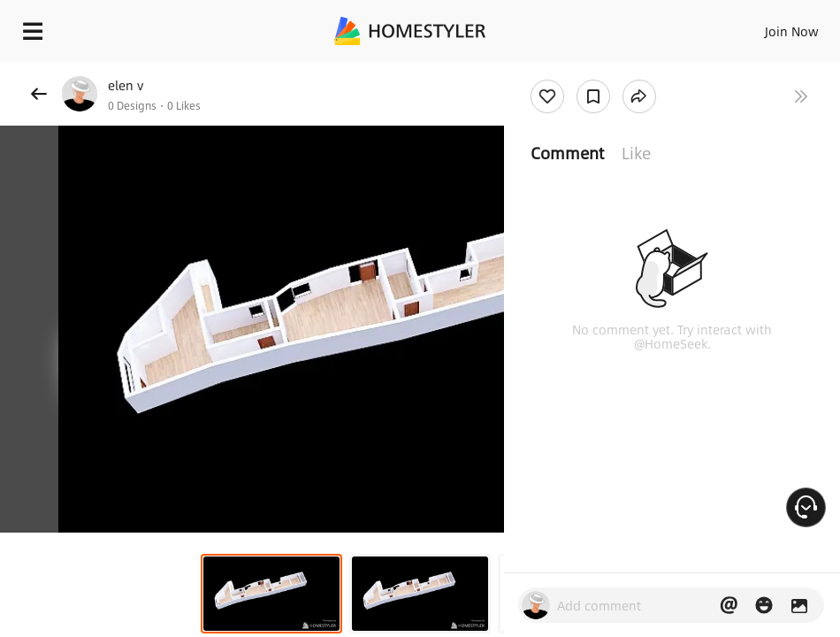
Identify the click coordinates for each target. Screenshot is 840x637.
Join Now (792, 31)
